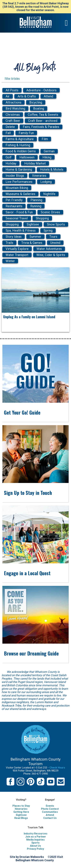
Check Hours (57, 768)
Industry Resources (36, 834)
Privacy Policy (35, 849)
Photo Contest (50, 809)
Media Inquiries (35, 840)
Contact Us (50, 818)
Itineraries (21, 809)
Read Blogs (21, 818)
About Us (35, 846)
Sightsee (21, 815)
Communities (50, 812)
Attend (50, 815)
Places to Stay (21, 806)
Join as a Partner (36, 837)
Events (50, 806)
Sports (35, 843)
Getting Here (21, 812)
